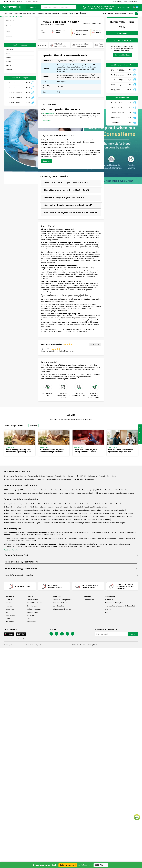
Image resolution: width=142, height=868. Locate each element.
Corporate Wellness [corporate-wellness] (60, 603)
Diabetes (9, 70)
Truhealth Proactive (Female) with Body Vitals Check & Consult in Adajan (81, 507)
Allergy (8, 54)
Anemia (8, 58)
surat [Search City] (33, 7)
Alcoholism (9, 50)
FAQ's (8, 31)
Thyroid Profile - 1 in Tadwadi (34, 479)
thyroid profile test (49, 114)
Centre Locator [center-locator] (32, 600)
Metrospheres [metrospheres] (89, 600)
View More (33, 426)
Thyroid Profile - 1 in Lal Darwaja (15, 476)
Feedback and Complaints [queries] (115, 603)
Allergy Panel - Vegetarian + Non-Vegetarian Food (118, 90)
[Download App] (9, 634)
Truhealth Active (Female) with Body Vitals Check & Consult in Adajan (99, 504)
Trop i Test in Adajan (42, 490)
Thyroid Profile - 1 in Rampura (87, 476)
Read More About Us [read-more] (11, 550)
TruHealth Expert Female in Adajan (16, 520)
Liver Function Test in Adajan (82, 490)
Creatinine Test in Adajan (125, 493)
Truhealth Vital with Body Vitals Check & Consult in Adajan (44, 513)
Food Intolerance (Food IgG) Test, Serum (117, 75)
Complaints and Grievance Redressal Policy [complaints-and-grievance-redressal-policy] (121, 606)
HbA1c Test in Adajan (66, 493)
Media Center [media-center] (11, 615)
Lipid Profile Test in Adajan (104, 490)
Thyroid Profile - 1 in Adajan (14, 16)
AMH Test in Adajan (50, 493)
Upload (83, 13)
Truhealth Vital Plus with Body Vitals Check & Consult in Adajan (111, 513)
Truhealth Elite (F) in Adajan (62, 520)
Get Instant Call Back (122, 55)
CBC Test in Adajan (11, 490)
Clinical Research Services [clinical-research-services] (62, 609)
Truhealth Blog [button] (118, 2)
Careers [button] (36, 2)
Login (131, 13)
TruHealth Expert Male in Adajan (121, 516)
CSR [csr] (7, 612)
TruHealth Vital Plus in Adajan (77, 513)
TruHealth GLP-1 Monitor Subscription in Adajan (108, 523)
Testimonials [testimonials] (32, 622)
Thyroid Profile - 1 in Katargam (84, 479)
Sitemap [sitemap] (108, 609)
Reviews (9, 37)
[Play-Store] (134, 7)
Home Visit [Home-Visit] (74, 13)
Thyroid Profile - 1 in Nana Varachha (40, 476)
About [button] (6, 2)
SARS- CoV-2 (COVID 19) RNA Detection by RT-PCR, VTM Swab (118, 70)
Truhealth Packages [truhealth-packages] (34, 609)
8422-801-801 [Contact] (92, 8)
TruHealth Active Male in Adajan (42, 516)
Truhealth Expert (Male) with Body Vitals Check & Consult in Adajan (28, 510)
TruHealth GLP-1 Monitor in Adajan (53, 523)
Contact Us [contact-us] (109, 600)
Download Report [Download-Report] (120, 13)
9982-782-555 (101, 865)
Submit (133, 634)
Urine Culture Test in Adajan (61, 490)
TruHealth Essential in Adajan (114, 510)
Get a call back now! (68, 865)
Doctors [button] (12, 2)
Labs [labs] (29, 618)
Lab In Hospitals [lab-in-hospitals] (58, 606)
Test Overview (11, 26)
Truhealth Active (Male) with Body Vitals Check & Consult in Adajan (49, 504)
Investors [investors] (9, 603)
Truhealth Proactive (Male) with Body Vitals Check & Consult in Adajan (29, 507)
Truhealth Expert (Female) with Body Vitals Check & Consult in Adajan (77, 510)
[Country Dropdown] (123, 7)
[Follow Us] (51, 634)
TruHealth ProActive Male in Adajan (67, 516)
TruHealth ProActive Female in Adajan (95, 516)
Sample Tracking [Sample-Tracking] (108, 13)
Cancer (8, 66)
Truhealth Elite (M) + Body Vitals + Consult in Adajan (92, 520)
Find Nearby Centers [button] (131, 2)
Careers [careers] (9, 618)
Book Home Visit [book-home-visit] (33, 606)
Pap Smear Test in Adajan (32, 493)
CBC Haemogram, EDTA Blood (118, 85)
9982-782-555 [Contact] (106, 8)
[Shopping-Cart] (136, 13)
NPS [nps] (107, 612)
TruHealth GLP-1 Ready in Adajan (79, 523)
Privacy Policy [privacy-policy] (93, 645)
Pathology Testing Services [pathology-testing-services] (63, 600)
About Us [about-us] (9, 600)
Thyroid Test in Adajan (84, 493)
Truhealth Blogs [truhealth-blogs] (33, 612)
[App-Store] (137, 7)
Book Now (47, 161)
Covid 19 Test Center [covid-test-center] (34, 603)
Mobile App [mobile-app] (31, 615)
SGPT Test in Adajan (122, 490)
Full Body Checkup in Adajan (14, 504)
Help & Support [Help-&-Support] (124, 7)
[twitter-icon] (57, 634)
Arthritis (8, 62)
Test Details (10, 20)
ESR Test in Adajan (26, 490)
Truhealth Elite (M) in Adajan (40, 520)
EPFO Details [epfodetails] (10, 622)
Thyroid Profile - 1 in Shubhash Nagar (59, 479)
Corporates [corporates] (10, 609)
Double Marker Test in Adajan (104, 493)
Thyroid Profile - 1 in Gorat (108, 476)
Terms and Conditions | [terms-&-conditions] (80, 645)
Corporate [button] (28, 2)
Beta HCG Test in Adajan (13, 493)
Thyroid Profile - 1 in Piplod (13, 479)
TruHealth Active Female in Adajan (16, 516)
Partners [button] (20, 2)
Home (2, 16)
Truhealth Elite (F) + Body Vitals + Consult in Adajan (22, 523)
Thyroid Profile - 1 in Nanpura (65, 476)
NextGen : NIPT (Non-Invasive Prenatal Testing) (118, 80)
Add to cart (122, 33)
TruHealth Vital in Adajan (13, 513)
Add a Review (95, 345)
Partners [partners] (9, 606)
